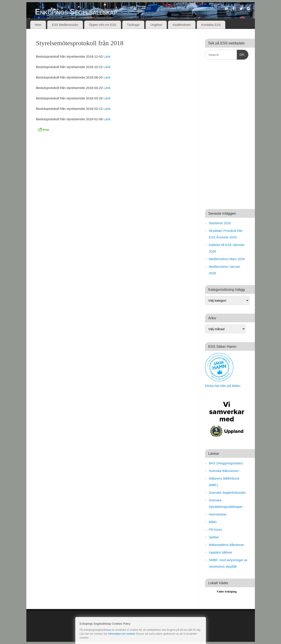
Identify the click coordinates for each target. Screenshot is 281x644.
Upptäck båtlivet (221, 552)
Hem (38, 25)
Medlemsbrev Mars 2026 (227, 259)
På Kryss (215, 529)
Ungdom (156, 25)
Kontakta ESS (211, 25)
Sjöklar (214, 537)
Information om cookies (122, 634)
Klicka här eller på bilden (223, 386)
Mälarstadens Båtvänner (227, 545)
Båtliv (213, 522)
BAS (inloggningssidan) (226, 463)
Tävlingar (133, 25)
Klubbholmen (182, 25)
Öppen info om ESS (103, 25)
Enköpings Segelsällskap (76, 12)
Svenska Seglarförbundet (227, 493)
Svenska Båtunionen (224, 471)
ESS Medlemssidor (65, 25)
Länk (107, 56)
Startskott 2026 (220, 223)
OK (241, 54)
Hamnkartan (218, 514)
